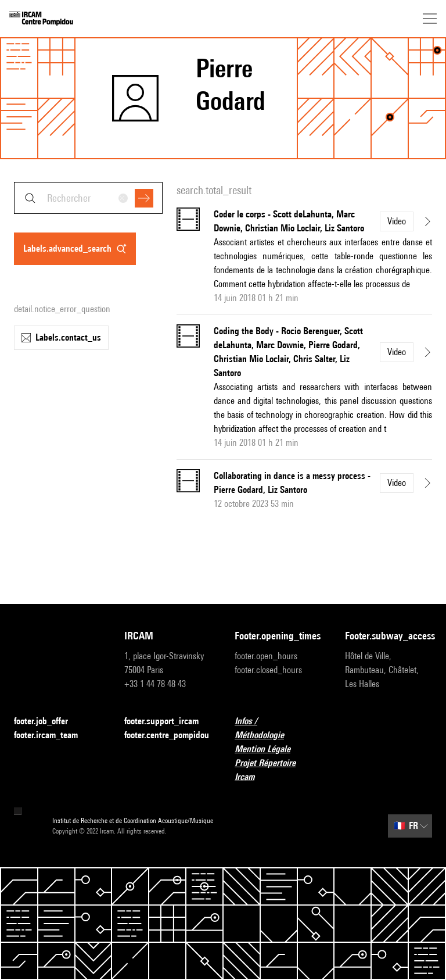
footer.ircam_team (53, 736)
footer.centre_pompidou (167, 735)
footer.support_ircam (168, 722)
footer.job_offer (48, 722)
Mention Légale (269, 750)
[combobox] (88, 198)
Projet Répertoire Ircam (278, 770)
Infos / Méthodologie (278, 728)
